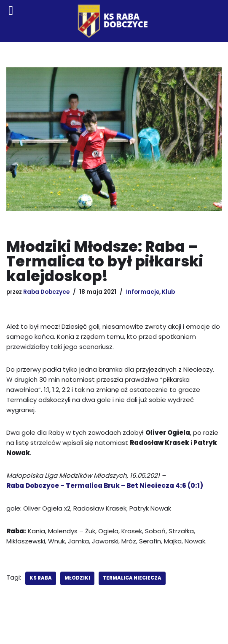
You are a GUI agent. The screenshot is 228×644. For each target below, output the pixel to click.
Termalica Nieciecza (132, 578)
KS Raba (41, 578)
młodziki (77, 578)
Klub (168, 292)
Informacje (143, 292)
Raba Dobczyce (46, 292)
